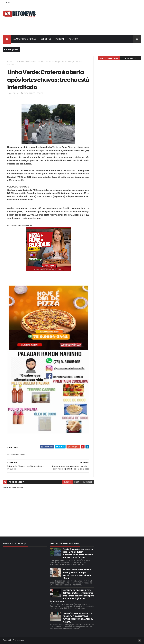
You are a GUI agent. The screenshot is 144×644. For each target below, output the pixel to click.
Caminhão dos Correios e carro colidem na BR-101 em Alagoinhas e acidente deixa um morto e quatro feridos (78, 553)
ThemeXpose (19, 640)
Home (8, 2)
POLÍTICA (73, 39)
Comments (130, 58)
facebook (88, 482)
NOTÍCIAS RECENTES (109, 58)
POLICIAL (60, 39)
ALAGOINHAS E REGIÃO (23, 62)
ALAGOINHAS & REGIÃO (25, 39)
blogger (68, 482)
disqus (77, 482)
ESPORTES (46, 39)
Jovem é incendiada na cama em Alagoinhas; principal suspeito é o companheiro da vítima (77, 574)
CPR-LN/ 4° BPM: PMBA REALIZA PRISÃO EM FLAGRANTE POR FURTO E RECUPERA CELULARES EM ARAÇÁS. (78, 618)
